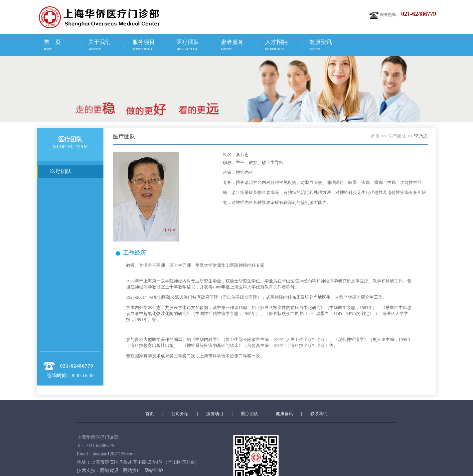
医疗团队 (193, 46)
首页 (375, 136)
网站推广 (132, 471)
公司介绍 (180, 414)
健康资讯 (326, 46)
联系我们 (319, 414)
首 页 (61, 46)
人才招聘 (282, 46)
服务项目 (149, 46)
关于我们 (105, 46)
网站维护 (154, 471)
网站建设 (109, 471)
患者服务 (238, 46)
